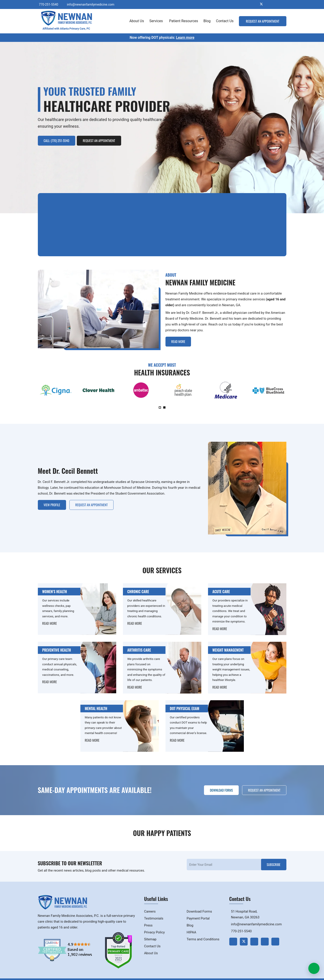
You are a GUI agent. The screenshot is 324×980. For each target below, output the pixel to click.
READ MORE (50, 616)
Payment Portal (198, 912)
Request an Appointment (263, 21)
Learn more (185, 37)
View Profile (53, 497)
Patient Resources (183, 21)
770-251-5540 (49, 4)
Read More (180, 334)
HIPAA (192, 926)
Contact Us (225, 21)
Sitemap (150, 933)
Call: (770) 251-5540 (58, 140)
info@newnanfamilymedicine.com (91, 4)
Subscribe (272, 858)
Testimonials (154, 912)
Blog (207, 21)
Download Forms (217, 784)
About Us (137, 21)
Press (148, 919)
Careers (150, 905)
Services (157, 21)
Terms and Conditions (203, 933)
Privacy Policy (154, 926)
